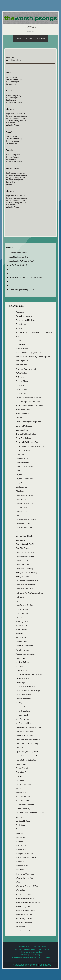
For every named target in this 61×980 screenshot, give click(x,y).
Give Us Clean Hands (24, 536)
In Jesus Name (22, 630)
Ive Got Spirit (21, 638)
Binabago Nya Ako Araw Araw (28, 401)
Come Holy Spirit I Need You (27, 442)
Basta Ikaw (20, 385)
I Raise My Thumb (23, 613)
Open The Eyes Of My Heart (27, 752)
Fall (17, 516)
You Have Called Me (24, 923)
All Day (19, 340)
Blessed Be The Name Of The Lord (29, 406)
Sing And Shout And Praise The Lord (30, 813)
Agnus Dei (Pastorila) (24, 316)
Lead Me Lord (21, 670)
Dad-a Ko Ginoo (22, 458)
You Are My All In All (24, 919)
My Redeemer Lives (24, 723)
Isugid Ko (20, 634)
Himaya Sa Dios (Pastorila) (26, 573)
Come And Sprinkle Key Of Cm (21, 289)
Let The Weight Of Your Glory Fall (29, 674)
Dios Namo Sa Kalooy (25, 495)
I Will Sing (20, 617)
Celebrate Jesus (22, 430)
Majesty (19, 703)
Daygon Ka (20, 475)
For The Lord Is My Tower (26, 520)
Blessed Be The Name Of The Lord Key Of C (27, 277)
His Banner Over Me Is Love (27, 581)
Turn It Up (20, 870)
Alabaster (20, 328)
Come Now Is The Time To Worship (30, 446)
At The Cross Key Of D (18, 265)
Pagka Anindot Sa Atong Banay (28, 756)
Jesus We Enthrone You (25, 646)
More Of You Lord (23, 711)
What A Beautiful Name (25, 898)
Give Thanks (21, 532)
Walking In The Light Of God (27, 886)
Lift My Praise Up (23, 678)
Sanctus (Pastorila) (23, 784)
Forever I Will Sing (23, 524)
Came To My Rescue (24, 426)
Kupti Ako (20, 666)
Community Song (23, 450)
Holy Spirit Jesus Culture (25, 585)
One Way (20, 748)
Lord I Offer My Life (24, 695)
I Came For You (22, 609)
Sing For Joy (21, 817)
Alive (18, 336)
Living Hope (21, 682)
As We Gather (21, 373)
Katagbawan (21, 658)
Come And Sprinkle (24, 438)
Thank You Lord (22, 845)
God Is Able (20, 540)
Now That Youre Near (24, 735)
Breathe (19, 418)
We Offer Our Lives (24, 894)
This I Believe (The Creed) (26, 858)
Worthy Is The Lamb (24, 915)
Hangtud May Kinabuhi (25, 556)
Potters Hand (21, 764)
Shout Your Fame (23, 801)
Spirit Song (20, 825)
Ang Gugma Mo (22, 361)
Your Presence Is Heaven (26, 931)
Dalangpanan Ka (23, 462)
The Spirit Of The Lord (25, 854)
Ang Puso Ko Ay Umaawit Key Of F (23, 261)
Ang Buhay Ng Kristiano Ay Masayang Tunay (33, 357)
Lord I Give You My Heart (26, 686)
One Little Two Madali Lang (27, 743)
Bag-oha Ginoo (22, 381)
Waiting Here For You (24, 878)
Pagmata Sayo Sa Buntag (26, 760)
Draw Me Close (22, 499)
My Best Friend (22, 715)
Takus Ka (19, 833)
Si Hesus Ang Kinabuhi (25, 805)
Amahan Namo (22, 349)
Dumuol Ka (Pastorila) (24, 503)
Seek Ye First (21, 792)
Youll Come (20, 927)
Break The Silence (23, 414)
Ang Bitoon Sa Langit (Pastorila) (28, 353)
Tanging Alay (21, 837)
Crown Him (20, 454)
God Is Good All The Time (26, 544)
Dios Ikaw (20, 491)
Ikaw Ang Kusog (22, 621)
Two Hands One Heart (25, 874)
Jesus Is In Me (21, 642)
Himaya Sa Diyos (23, 577)
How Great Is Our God (25, 605)
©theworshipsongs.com (25, 965)
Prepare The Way (23, 768)
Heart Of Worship (23, 564)
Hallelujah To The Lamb (25, 552)
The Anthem (21, 849)
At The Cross (21, 377)
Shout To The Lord (23, 797)
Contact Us (45, 965)
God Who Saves (22, 548)
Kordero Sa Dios (22, 662)
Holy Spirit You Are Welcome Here (30, 593)
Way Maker (20, 890)
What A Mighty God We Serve (28, 902)
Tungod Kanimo (22, 866)
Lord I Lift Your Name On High (28, 691)
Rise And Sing (21, 776)
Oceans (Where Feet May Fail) (28, 739)
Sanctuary (20, 780)
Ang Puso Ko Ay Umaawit (26, 369)
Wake (18, 882)
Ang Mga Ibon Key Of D (19, 257)
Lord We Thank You (24, 699)
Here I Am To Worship (25, 568)
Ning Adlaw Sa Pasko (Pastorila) (29, 727)
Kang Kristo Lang (23, 650)
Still (17, 829)
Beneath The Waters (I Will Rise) (29, 397)
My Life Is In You (22, 719)
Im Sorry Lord (21, 625)
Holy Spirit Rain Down (25, 589)
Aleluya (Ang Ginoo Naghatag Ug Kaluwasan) (34, 332)
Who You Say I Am (23, 906)
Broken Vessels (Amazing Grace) (29, 422)
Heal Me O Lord (22, 560)
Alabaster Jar (21, 324)
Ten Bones (20, 841)
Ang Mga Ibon (22, 365)
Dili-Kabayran (21, 487)
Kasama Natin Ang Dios (25, 654)
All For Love (21, 344)
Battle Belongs (22, 389)
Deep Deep (20, 483)
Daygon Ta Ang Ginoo (25, 479)
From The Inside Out (24, 528)
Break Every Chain (23, 410)
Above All (20, 312)
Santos (19, 788)
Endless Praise (22, 507)
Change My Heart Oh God (26, 434)
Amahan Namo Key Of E (19, 253)
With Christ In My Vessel (26, 910)
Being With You (22, 393)
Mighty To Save (22, 707)
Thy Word (20, 862)
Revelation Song (22, 772)
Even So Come (22, 511)
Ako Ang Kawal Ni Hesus (26, 320)
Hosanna (20, 601)
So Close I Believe (23, 821)
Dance (18, 471)
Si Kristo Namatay (23, 809)
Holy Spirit (20, 597)
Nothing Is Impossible (25, 731)
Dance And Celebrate (24, 467)
